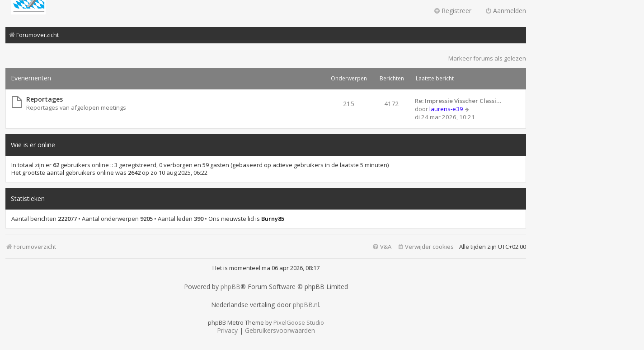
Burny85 (273, 219)
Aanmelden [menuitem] (505, 11)
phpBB (230, 287)
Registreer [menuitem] (452, 11)
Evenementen (31, 78)
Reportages (45, 99)
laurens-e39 (446, 109)
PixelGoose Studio (299, 322)
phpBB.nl (306, 305)
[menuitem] (425, 247)
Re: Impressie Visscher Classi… (458, 101)
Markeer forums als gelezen (487, 58)
